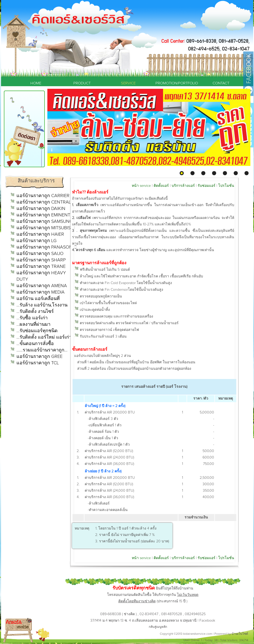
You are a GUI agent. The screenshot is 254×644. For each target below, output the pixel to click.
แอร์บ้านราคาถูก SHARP (41, 260)
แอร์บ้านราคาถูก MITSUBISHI (46, 228)
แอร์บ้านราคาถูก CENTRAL (44, 202)
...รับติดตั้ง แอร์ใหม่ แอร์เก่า (44, 337)
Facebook (207, 621)
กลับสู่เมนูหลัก (158, 627)
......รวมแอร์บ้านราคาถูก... (42, 350)
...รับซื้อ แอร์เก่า (32, 318)
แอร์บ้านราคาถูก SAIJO (40, 254)
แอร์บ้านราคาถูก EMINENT (43, 215)
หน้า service (141, 186)
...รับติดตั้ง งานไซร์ (35, 312)
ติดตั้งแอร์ (161, 186)
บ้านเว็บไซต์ (240, 634)
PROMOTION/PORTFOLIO (175, 83)
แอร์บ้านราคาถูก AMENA (42, 286)
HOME (36, 83)
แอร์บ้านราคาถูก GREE (40, 357)
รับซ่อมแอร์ (207, 186)
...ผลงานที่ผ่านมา (33, 324)
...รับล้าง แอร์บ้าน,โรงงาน (42, 305)
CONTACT (221, 83)
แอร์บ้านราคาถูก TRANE (41, 267)
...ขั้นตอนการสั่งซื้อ (35, 344)
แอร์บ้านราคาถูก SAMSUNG (45, 222)
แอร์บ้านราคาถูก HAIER (40, 234)
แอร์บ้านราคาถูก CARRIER (43, 196)
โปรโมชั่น (226, 186)
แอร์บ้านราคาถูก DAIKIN (41, 209)
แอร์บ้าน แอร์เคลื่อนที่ (38, 299)
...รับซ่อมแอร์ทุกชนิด (37, 331)
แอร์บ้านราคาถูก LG (37, 241)
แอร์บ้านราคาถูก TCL (38, 363)
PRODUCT (82, 83)
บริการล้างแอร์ (183, 186)
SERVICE (128, 83)
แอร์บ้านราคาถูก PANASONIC (47, 247)
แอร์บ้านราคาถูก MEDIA (41, 292)
